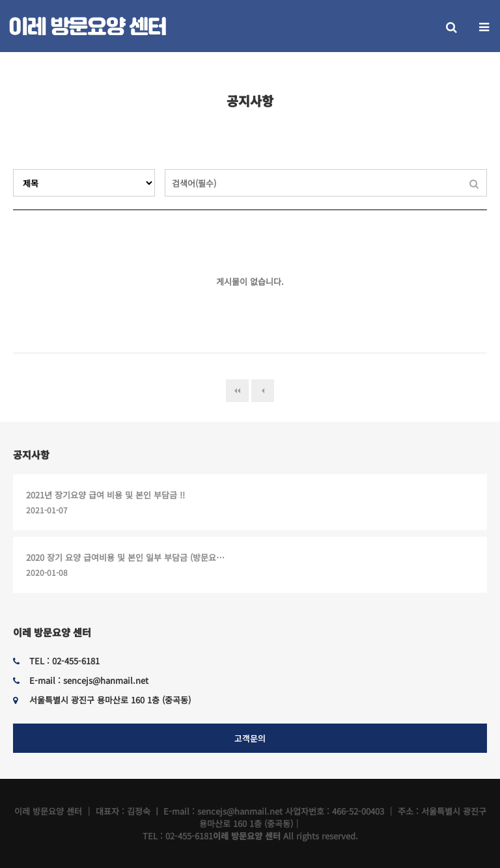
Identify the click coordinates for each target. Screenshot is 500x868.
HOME (440, 71)
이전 (263, 391)
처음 (237, 391)
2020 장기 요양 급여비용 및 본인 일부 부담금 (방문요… (125, 557)
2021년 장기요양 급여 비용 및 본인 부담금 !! (105, 495)
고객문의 (250, 738)
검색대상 (13, 170)
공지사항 (31, 454)
